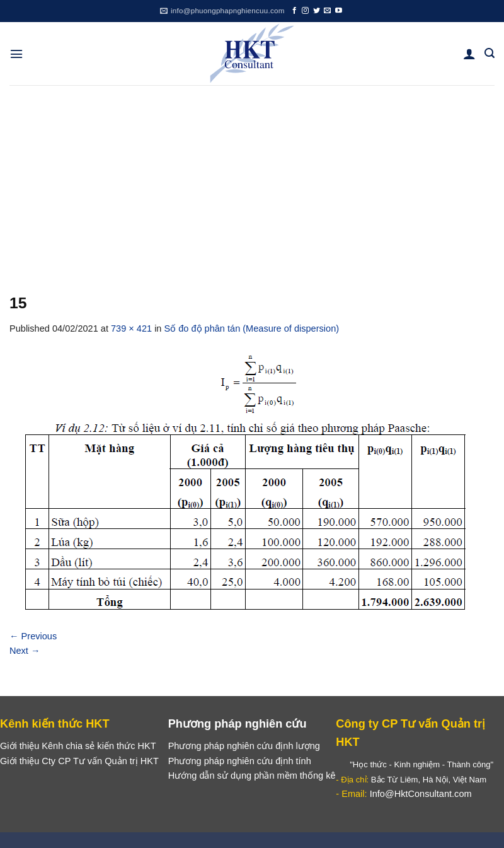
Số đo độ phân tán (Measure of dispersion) (252, 328)
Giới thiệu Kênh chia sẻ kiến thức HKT (78, 746)
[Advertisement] (252, 180)
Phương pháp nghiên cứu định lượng (244, 746)
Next (25, 651)
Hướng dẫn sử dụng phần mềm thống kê (252, 775)
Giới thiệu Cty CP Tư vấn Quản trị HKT (79, 761)
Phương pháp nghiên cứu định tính (240, 761)
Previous (33, 636)
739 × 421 (131, 328)
